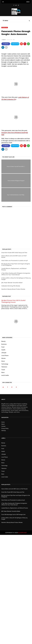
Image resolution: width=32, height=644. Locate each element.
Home (3, 422)
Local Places (5, 355)
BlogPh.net (23, 533)
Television (4, 367)
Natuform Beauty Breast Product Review (13, 289)
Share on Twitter (15, 44)
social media (5, 375)
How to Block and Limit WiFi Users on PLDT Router (14, 256)
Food (3, 347)
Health (3, 350)
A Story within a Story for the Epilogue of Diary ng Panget (16, 279)
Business (4, 344)
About (3, 424)
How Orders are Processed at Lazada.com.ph (15, 260)
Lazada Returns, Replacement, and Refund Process (14, 269)
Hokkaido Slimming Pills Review (11, 286)
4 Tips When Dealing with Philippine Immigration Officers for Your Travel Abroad (16, 274)
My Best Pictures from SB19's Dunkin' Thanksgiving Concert (14, 301)
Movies (3, 358)
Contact (3, 426)
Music (3, 361)
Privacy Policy (5, 428)
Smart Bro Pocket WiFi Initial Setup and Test (14, 253)
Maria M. (4, 40)
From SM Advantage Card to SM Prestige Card (13, 514)
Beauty (3, 341)
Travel (3, 370)
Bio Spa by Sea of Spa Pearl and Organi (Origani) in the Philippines (16, 264)
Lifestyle (4, 353)
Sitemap (4, 431)
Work (3, 372)
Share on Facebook (6, 44)
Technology (5, 28)
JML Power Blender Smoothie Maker (12, 283)
